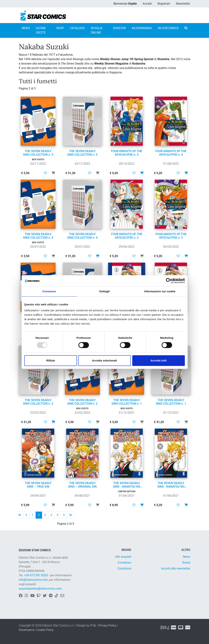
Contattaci (125, 563)
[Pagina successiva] (64, 515)
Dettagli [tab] (105, 291)
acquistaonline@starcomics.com (40, 589)
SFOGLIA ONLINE (96, 30)
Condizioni (124, 568)
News (186, 557)
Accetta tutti (159, 360)
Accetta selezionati (104, 360)
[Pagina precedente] (26, 515)
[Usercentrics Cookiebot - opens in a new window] (169, 281)
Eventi (186, 563)
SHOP (60, 28)
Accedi (147, 4)
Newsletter (183, 4)
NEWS (26, 28)
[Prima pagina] (20, 515)
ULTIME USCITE (41, 30)
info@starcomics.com (33, 580)
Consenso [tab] (49, 291)
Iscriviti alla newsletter (176, 568)
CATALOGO (77, 28)
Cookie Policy (45, 630)
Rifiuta (51, 360)
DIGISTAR (119, 28)
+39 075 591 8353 (36, 575)
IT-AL (93, 625)
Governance (27, 630)
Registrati (164, 4)
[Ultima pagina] (70, 515)
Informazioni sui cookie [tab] (160, 291)
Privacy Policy (107, 625)
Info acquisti (123, 557)
